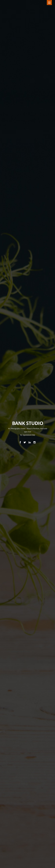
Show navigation (49, 3)
